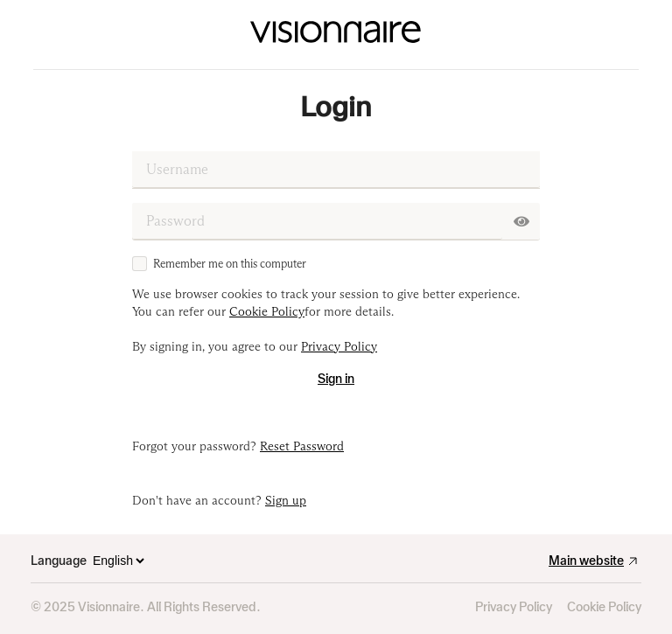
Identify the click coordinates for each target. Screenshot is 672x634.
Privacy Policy (514, 607)
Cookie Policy (604, 607)
